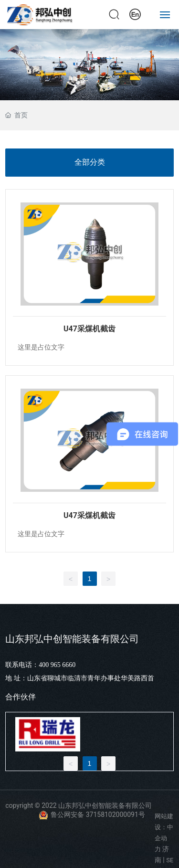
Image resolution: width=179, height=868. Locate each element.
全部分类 (90, 162)
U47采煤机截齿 (89, 329)
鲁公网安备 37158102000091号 (98, 815)
